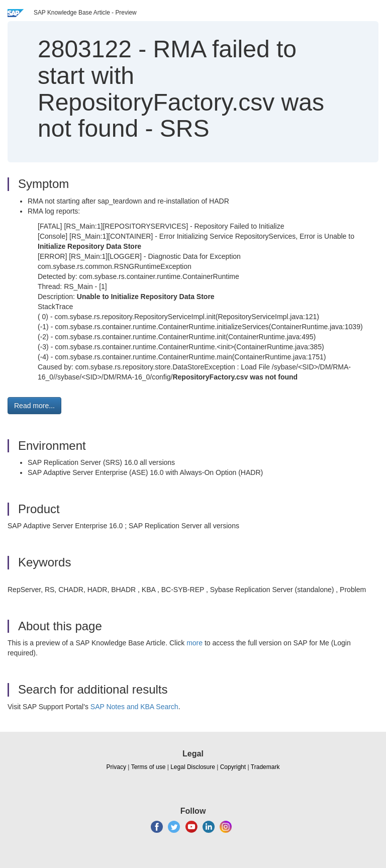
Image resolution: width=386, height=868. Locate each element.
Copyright (233, 767)
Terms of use (149, 767)
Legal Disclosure (193, 767)
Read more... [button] (34, 406)
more (195, 643)
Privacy (116, 767)
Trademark (265, 767)
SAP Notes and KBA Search (134, 707)
